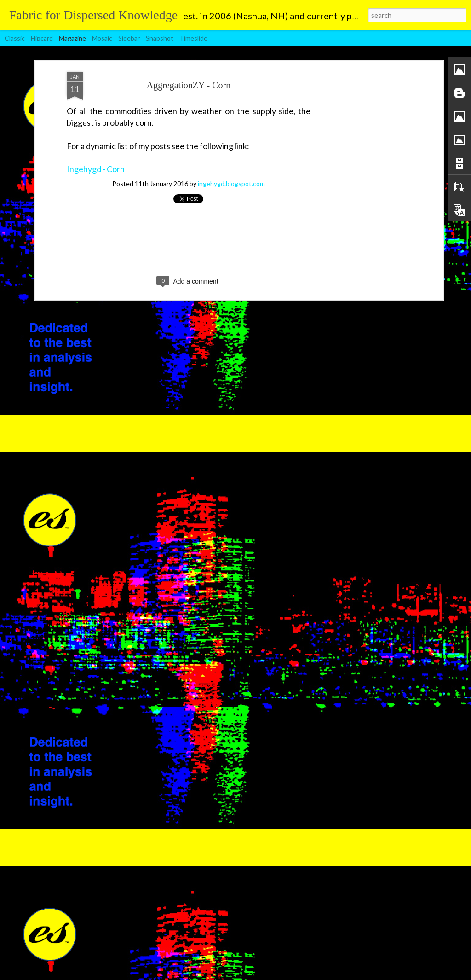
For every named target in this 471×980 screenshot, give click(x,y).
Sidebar (129, 38)
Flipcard (42, 38)
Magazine (72, 38)
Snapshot (160, 38)
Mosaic (102, 38)
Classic (15, 38)
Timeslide (193, 38)
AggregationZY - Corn (189, 85)
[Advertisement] (361, 217)
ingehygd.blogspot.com (231, 183)
